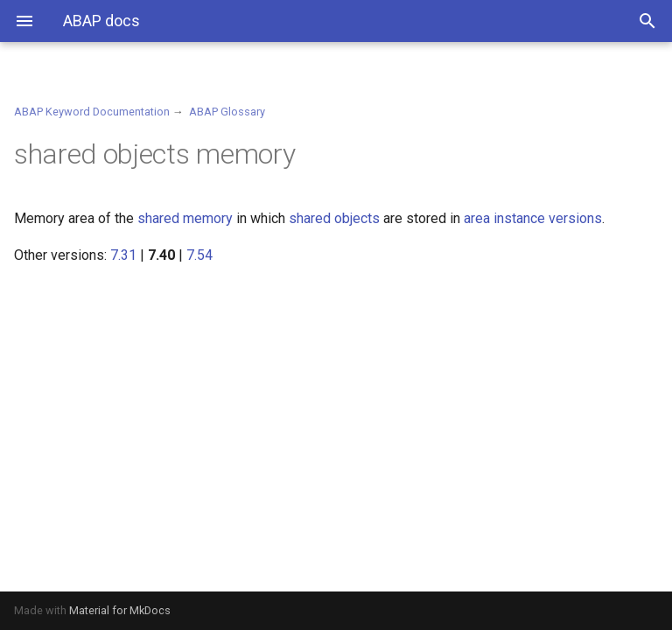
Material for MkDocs (120, 610)
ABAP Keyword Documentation (92, 112)
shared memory (185, 218)
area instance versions (533, 218)
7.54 (199, 255)
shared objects (334, 218)
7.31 (123, 255)
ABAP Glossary (227, 112)
